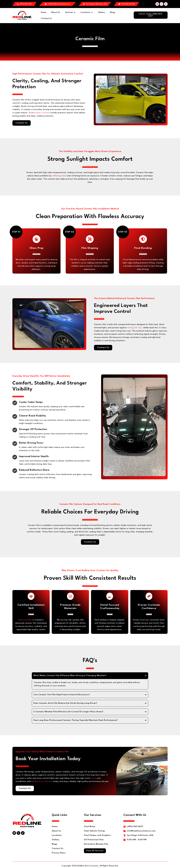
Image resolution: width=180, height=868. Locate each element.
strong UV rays (135, 328)
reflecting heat (59, 176)
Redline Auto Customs (39, 113)
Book (94, 779)
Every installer (25, 620)
